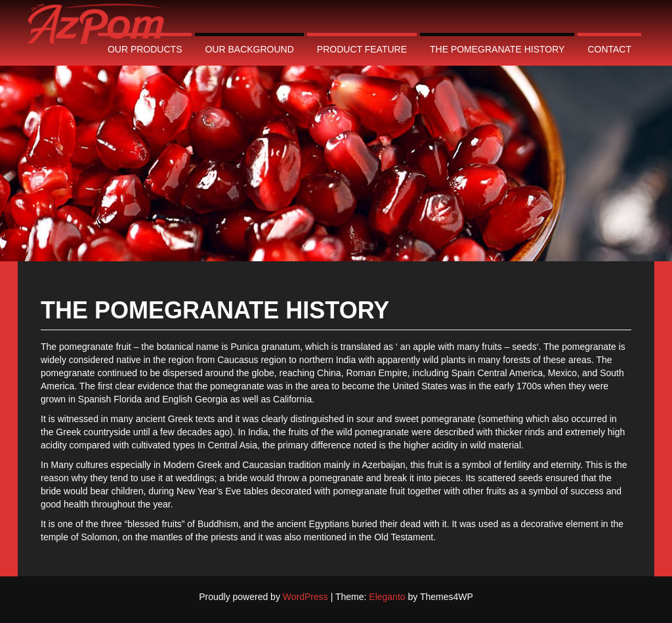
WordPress (305, 597)
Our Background (249, 49)
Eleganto (387, 597)
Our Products (145, 49)
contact (609, 49)
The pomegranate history (497, 49)
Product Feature (362, 49)
